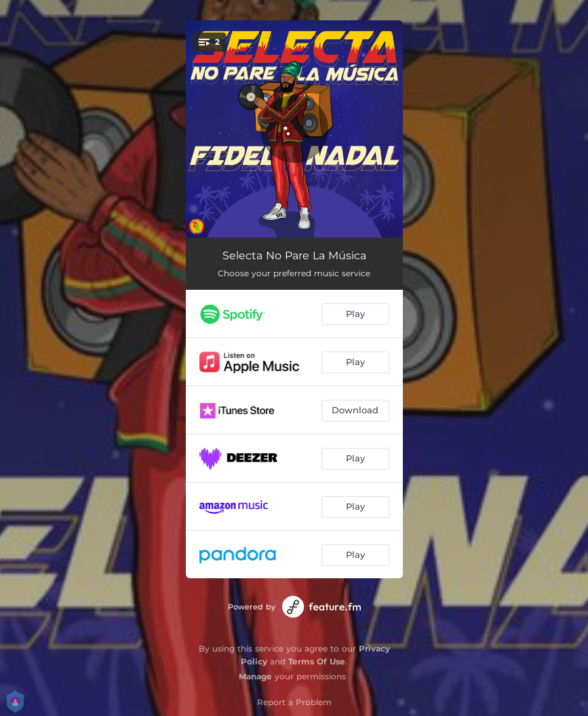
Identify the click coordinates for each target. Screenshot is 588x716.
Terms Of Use (317, 661)
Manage (255, 676)
